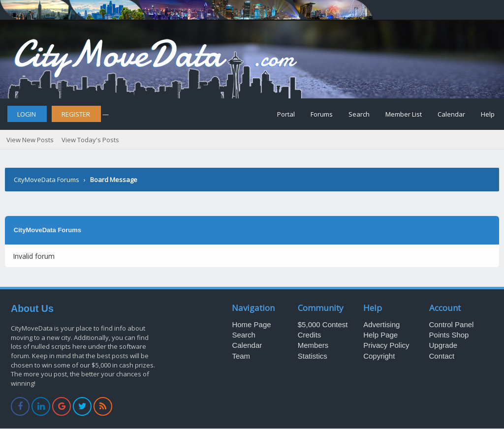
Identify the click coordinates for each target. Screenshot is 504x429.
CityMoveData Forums (47, 180)
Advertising (381, 324)
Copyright (379, 356)
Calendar (451, 114)
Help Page (380, 335)
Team (241, 356)
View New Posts (30, 140)
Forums (322, 114)
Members (313, 345)
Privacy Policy (386, 345)
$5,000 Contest (323, 324)
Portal (286, 114)
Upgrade (443, 345)
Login (27, 114)
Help (488, 114)
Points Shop (449, 335)
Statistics (313, 356)
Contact (442, 356)
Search (359, 114)
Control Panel (452, 324)
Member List (404, 114)
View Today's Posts (90, 140)
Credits (310, 335)
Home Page (251, 324)
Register (76, 114)
